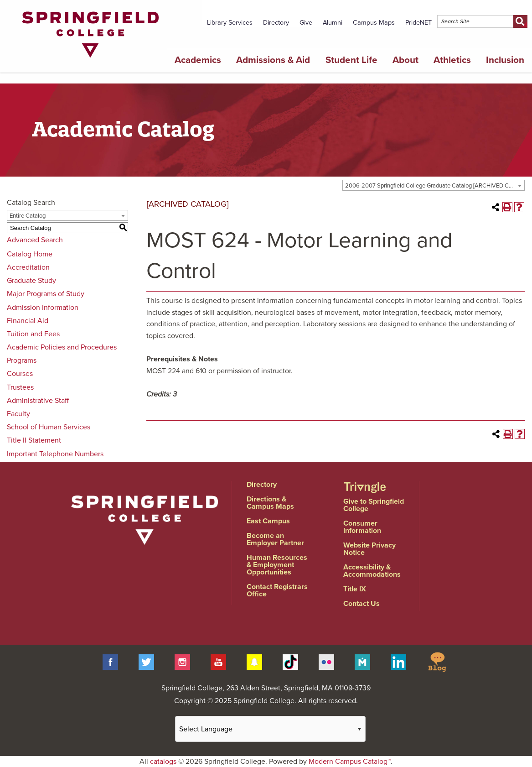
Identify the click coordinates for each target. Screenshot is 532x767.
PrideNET (418, 23)
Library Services (230, 23)
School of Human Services (49, 427)
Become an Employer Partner (275, 539)
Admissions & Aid (273, 60)
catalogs (163, 762)
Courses (20, 374)
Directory (276, 23)
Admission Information (43, 308)
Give (306, 23)
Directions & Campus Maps (270, 503)
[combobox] (434, 185)
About (405, 60)
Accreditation (28, 267)
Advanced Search (35, 240)
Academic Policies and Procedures (62, 347)
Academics (198, 60)
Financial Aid (28, 321)
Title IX (355, 589)
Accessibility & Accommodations (372, 571)
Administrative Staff (38, 401)
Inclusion (505, 60)
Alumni (333, 23)
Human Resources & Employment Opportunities (277, 565)
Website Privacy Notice (369, 549)
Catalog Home (30, 254)
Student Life (351, 60)
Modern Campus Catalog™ (350, 762)
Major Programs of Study (46, 294)
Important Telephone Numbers (55, 454)
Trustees (20, 387)
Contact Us (362, 604)
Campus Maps (374, 23)
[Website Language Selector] (270, 729)
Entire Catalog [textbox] (28, 216)
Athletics (452, 60)
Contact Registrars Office (277, 590)
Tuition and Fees (33, 334)
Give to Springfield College (374, 505)
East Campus (268, 521)
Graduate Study (31, 281)
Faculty (18, 414)
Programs (22, 360)
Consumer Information (362, 527)
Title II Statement (34, 440)
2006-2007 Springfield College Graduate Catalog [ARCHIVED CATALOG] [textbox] (435, 186)
